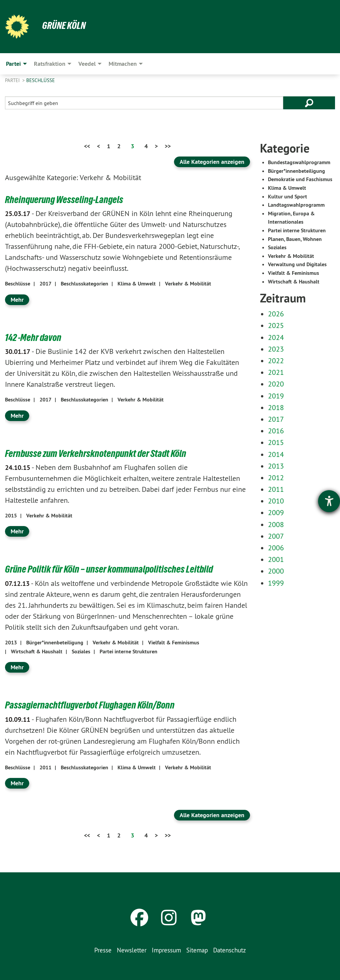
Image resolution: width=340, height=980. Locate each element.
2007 (276, 536)
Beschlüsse (41, 80)
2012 (276, 478)
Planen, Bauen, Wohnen (295, 239)
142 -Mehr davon (34, 337)
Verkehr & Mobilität (188, 284)
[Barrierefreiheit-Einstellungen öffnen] (329, 501)
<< (87, 146)
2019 (276, 396)
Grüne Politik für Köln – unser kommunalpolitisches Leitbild (112, 569)
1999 (276, 583)
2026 (276, 314)
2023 (276, 349)
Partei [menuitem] (13, 64)
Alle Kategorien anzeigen (212, 162)
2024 (276, 337)
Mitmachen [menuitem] (123, 64)
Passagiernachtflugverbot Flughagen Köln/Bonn (92, 705)
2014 (276, 454)
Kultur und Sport (288, 197)
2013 (11, 642)
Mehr (17, 299)
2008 (276, 524)
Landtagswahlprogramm (296, 205)
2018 (276, 407)
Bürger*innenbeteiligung (55, 642)
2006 (276, 548)
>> (168, 146)
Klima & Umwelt (137, 284)
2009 (276, 512)
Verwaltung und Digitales (297, 264)
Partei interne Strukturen (128, 651)
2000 (276, 571)
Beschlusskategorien (85, 284)
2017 (45, 284)
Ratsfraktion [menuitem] (50, 64)
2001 (276, 559)
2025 (276, 325)
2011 (45, 767)
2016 (276, 431)
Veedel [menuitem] (87, 64)
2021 (276, 372)
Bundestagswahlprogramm (299, 162)
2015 (11, 515)
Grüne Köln (65, 25)
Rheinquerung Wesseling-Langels (66, 199)
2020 (276, 384)
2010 (276, 501)
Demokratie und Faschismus (300, 179)
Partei (13, 80)
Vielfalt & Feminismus (174, 642)
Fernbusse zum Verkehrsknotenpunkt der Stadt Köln (99, 453)
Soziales (81, 651)
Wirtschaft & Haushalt (37, 651)
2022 (276, 361)
